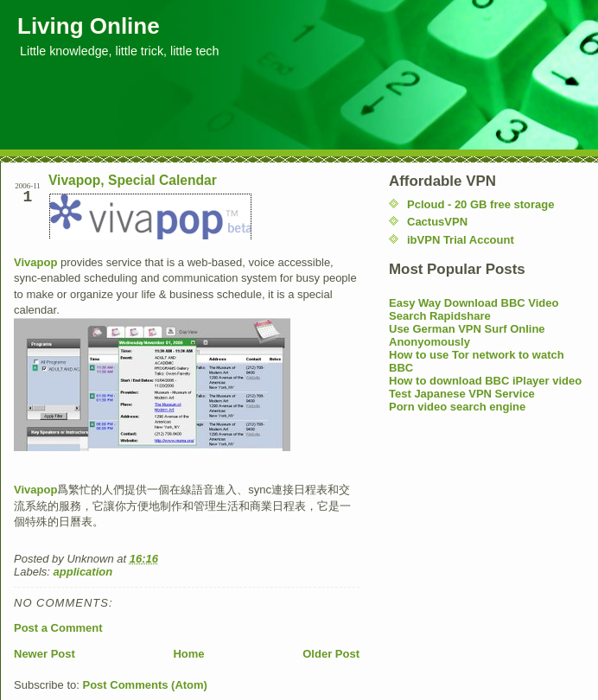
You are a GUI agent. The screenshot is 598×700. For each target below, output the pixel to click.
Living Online (89, 26)
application (83, 572)
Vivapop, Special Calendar (133, 180)
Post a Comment (58, 628)
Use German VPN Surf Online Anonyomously (467, 335)
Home (188, 654)
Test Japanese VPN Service (462, 394)
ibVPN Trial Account (461, 240)
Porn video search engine (457, 407)
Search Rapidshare (440, 316)
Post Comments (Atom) (145, 685)
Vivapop (35, 262)
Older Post (331, 654)
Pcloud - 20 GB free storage (481, 204)
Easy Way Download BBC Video (474, 303)
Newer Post (45, 654)
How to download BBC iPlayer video (485, 381)
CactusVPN (437, 222)
